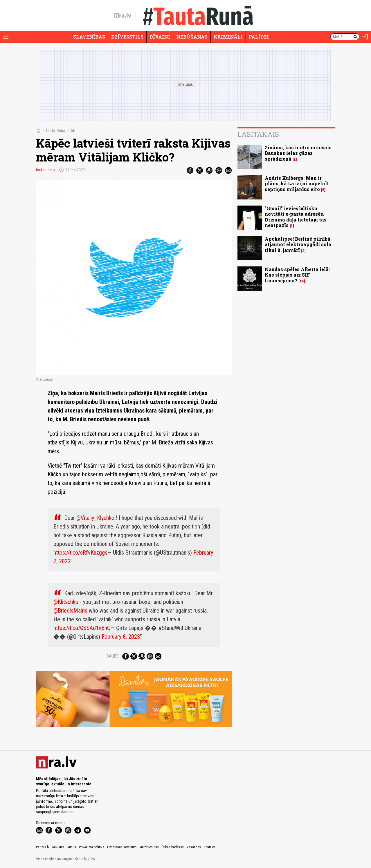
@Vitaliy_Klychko (95, 518)
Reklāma (58, 847)
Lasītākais (258, 134)
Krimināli (228, 37)
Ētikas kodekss (173, 847)
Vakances (194, 847)
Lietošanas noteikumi (122, 847)
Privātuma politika (92, 847)
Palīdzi (259, 37)
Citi (72, 131)
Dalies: (113, 656)
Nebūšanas (192, 37)
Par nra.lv (43, 847)
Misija (72, 847)
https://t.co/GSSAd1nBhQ (82, 628)
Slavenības (89, 37)
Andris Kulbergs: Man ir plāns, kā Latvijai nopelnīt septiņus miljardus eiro (297, 183)
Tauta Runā (55, 131)
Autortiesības (150, 847)
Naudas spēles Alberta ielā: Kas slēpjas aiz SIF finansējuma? (297, 275)
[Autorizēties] (365, 37)
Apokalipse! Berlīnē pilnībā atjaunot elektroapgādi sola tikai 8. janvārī (298, 244)
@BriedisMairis (70, 611)
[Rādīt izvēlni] (6, 37)
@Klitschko (66, 602)
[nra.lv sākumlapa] (123, 16)
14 (302, 281)
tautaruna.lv (46, 170)
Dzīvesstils (127, 37)
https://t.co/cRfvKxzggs (80, 553)
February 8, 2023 (121, 637)
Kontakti (209, 847)
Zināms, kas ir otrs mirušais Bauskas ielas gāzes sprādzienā (298, 153)
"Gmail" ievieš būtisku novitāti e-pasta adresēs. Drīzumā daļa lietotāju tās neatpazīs (296, 217)
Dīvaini (160, 37)
